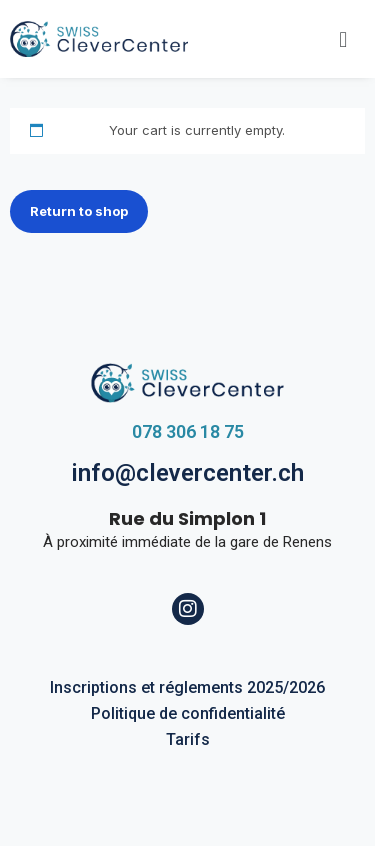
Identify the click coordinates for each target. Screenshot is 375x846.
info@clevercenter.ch (187, 473)
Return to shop (79, 211)
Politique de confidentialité (188, 713)
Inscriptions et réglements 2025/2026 (187, 687)
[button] (343, 39)
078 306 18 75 (188, 431)
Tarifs (188, 739)
